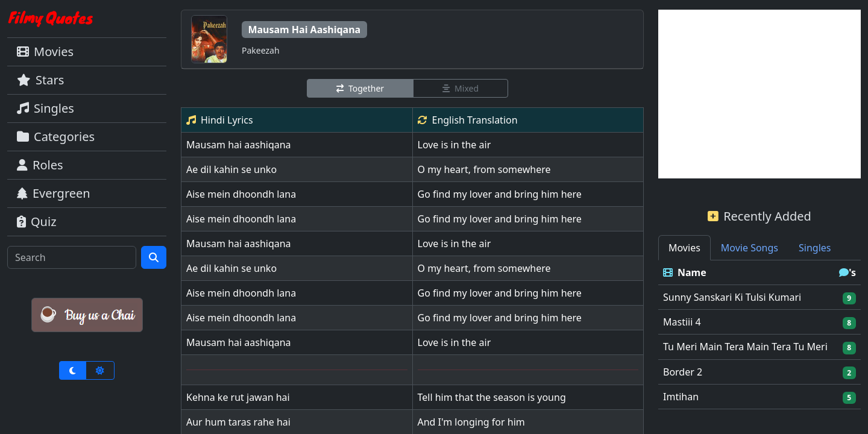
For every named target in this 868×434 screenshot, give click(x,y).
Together (360, 88)
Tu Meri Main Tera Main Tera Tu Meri (745, 347)
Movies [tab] (684, 248)
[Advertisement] (759, 94)
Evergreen (54, 193)
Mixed (461, 88)
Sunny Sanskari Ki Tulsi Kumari (732, 297)
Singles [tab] (815, 248)
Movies (45, 52)
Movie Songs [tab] (750, 248)
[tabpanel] (759, 335)
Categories (56, 137)
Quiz (37, 222)
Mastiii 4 (682, 322)
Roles (40, 165)
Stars (40, 80)
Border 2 (683, 372)
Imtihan (681, 397)
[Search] (72, 257)
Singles (46, 108)
